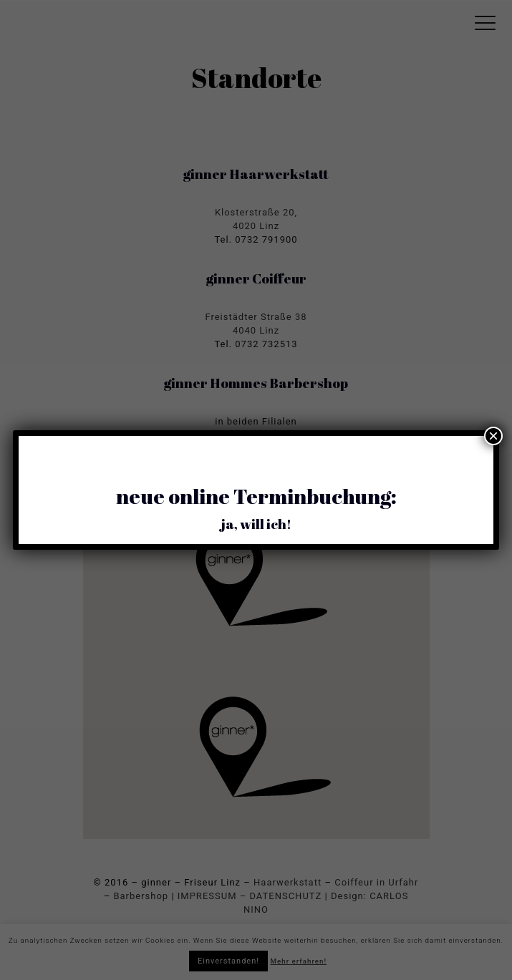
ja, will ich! (256, 524)
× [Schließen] (493, 436)
